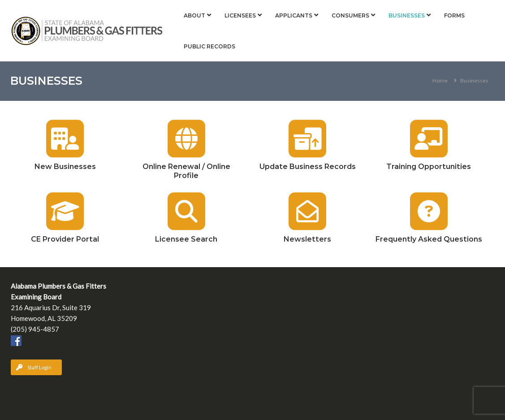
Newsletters (307, 239)
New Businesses (65, 167)
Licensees (240, 15)
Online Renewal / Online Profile (186, 171)
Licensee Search (186, 239)
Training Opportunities (429, 167)
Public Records (209, 46)
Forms (454, 15)
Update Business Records (308, 167)
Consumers (350, 15)
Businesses (407, 15)
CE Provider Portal (65, 239)
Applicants (294, 15)
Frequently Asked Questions (429, 239)
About (194, 15)
